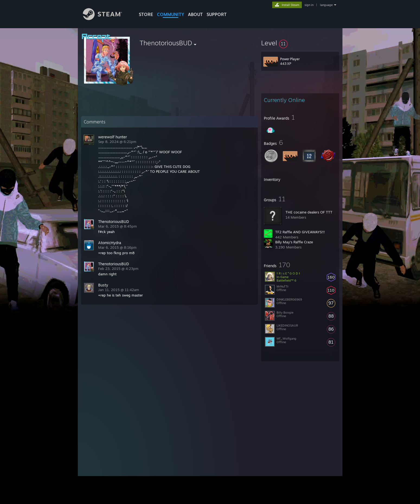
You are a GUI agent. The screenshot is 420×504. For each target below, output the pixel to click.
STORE (146, 14)
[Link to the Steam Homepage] (107, 19)
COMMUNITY (171, 14)
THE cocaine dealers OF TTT (309, 212)
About (195, 14)
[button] (300, 43)
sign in (309, 5)
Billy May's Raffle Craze (294, 242)
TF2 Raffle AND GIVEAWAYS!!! (300, 232)
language (326, 5)
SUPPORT (217, 14)
